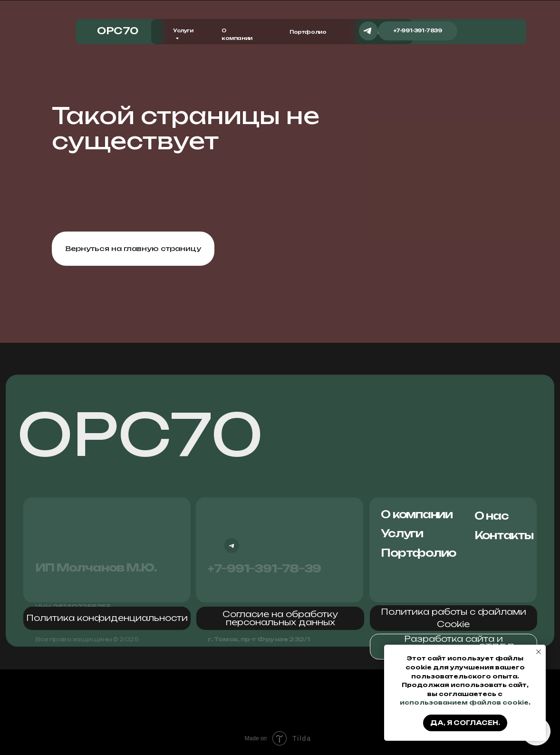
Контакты (504, 535)
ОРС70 (140, 434)
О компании (417, 514)
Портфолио (308, 32)
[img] (470, 31)
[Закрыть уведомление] (539, 652)
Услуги (402, 533)
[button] (107, 618)
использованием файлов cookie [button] (464, 702)
